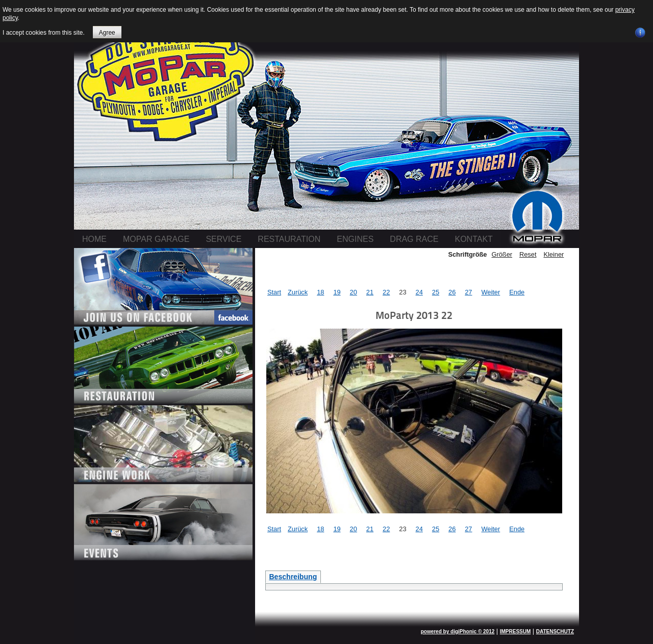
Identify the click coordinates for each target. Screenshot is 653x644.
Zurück (298, 292)
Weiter (491, 292)
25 (436, 292)
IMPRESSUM (516, 631)
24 (419, 292)
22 (386, 292)
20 (354, 292)
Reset (528, 254)
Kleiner (554, 254)
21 (370, 292)
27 (468, 292)
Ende (517, 292)
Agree (107, 33)
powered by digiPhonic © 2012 (458, 631)
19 (337, 292)
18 (320, 292)
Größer (502, 254)
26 (452, 292)
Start (274, 292)
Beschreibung (293, 577)
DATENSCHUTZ (555, 631)
